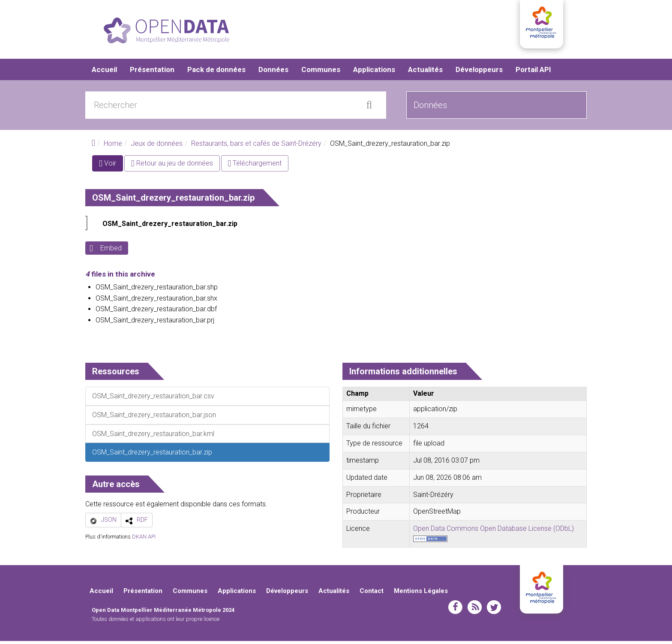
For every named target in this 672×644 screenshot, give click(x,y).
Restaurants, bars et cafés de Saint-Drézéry (256, 147)
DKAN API (144, 540)
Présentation (152, 73)
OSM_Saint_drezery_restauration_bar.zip (170, 227)
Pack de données (216, 73)
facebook (455, 610)
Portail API (533, 73)
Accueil (104, 73)
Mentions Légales (421, 594)
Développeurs (479, 73)
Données (273, 73)
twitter (494, 610)
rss (475, 610)
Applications (374, 73)
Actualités (425, 73)
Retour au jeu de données (172, 167)
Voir (111, 168)
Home (113, 147)
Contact (372, 594)
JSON (109, 523)
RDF (142, 523)
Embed (111, 251)
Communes (321, 73)
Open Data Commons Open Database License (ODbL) (493, 532)
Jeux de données (157, 147)
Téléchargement (255, 167)
